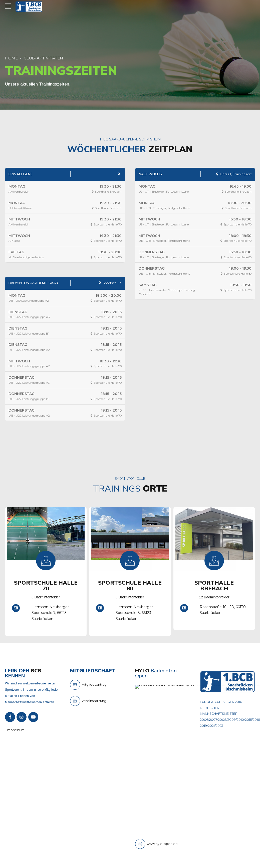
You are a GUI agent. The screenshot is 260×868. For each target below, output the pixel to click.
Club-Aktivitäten (43, 58)
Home (11, 58)
